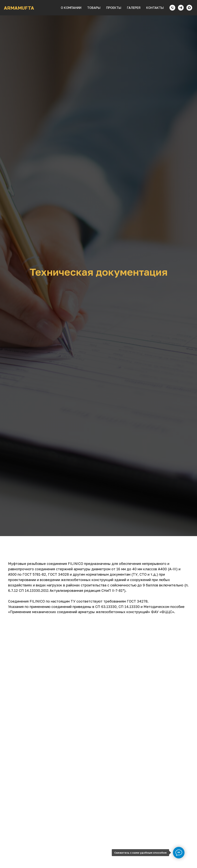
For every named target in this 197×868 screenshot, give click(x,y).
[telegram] (181, 8)
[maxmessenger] (189, 8)
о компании (71, 8)
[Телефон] (172, 8)
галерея (134, 8)
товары (94, 8)
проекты (114, 8)
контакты (155, 8)
